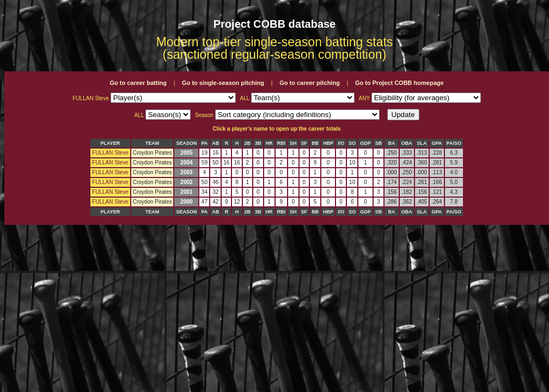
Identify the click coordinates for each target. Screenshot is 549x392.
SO (352, 143)
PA (204, 143)
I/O (341, 143)
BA (391, 143)
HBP (328, 143)
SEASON (186, 143)
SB (379, 143)
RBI (282, 143)
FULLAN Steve (110, 153)
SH (293, 143)
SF (304, 143)
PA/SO (454, 143)
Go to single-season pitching (223, 83)
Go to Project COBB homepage (399, 83)
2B (248, 143)
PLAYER (111, 143)
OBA (407, 143)
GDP (365, 143)
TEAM (152, 143)
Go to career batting (138, 83)
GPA (437, 143)
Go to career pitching (310, 83)
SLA (422, 143)
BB (315, 143)
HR (269, 143)
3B (258, 143)
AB (215, 143)
